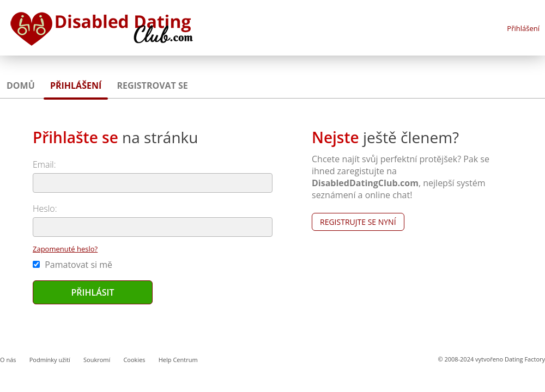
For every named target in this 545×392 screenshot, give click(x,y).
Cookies (134, 360)
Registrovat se (152, 85)
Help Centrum (178, 360)
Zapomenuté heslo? (65, 249)
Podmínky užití (50, 360)
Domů (21, 85)
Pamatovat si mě (72, 265)
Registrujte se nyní (358, 222)
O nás (8, 360)
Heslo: (45, 209)
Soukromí (97, 360)
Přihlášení (523, 28)
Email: (44, 164)
